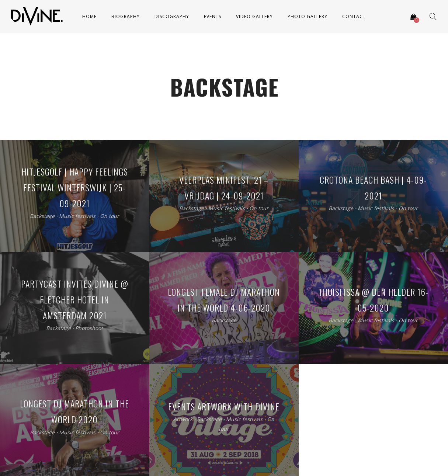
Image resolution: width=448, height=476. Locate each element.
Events (213, 16)
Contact (354, 16)
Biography (126, 16)
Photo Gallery (308, 16)
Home (89, 16)
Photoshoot (89, 328)
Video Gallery (254, 16)
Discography (172, 16)
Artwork (183, 419)
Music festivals (77, 216)
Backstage (42, 216)
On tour (110, 216)
